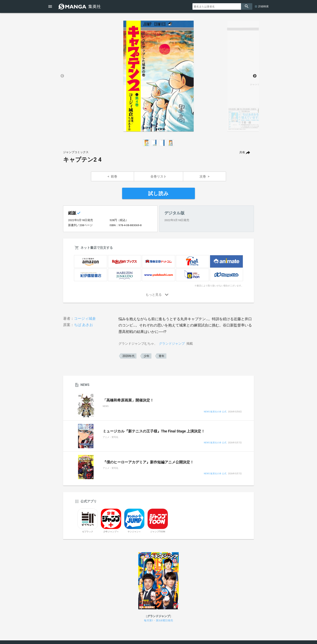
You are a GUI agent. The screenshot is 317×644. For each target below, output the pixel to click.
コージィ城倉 (85, 318)
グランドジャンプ (172, 344)
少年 (147, 356)
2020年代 (128, 356)
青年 (162, 356)
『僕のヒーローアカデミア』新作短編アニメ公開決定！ (148, 462)
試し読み (158, 194)
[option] (158, 76)
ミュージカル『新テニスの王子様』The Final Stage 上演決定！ (154, 431)
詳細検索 (263, 6)
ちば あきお (83, 325)
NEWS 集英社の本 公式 (215, 412)
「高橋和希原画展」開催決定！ (128, 400)
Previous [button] (62, 76)
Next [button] (255, 76)
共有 (242, 152)
